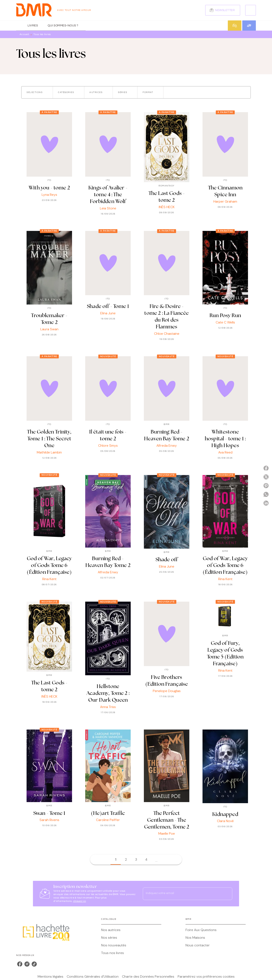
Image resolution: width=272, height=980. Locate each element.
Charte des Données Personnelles (148, 976)
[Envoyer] (227, 894)
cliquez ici (79, 901)
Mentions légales (50, 976)
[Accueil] (34, 10)
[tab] (21, 26)
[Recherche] (251, 10)
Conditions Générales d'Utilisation (93, 976)
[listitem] (20, 964)
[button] (223, 10)
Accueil (24, 34)
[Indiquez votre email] (182, 894)
